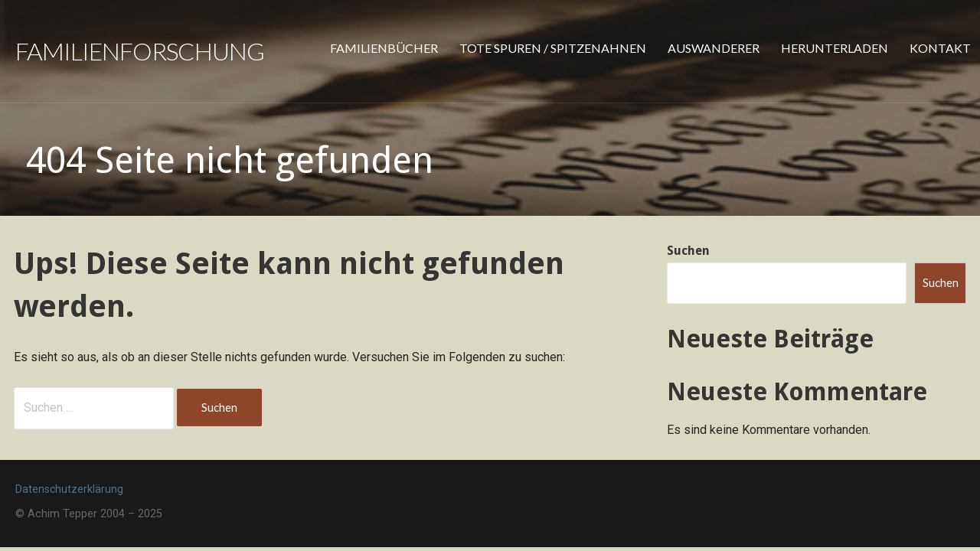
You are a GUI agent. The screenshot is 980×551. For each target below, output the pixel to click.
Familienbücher (384, 48)
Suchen (688, 251)
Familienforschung (140, 51)
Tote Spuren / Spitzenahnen (553, 48)
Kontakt (940, 48)
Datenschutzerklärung (69, 489)
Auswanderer (714, 48)
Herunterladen (835, 48)
